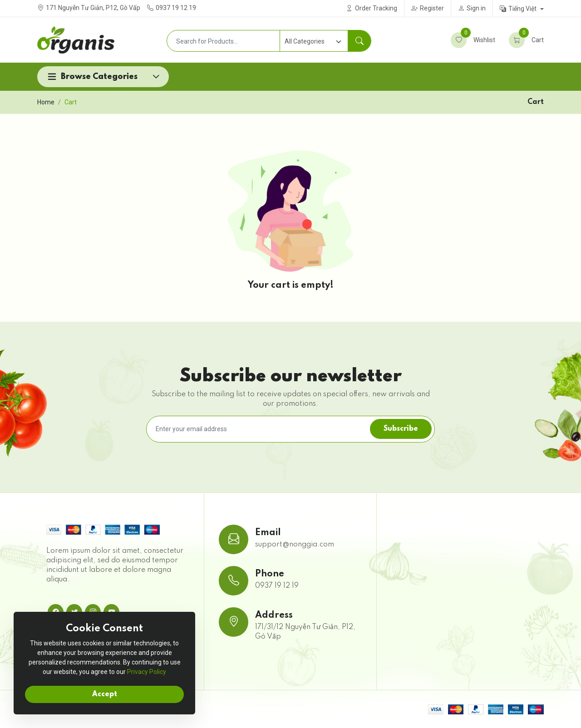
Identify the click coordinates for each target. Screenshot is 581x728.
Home (46, 102)
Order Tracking (372, 8)
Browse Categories (99, 77)
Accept (105, 694)
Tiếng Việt (519, 9)
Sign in (472, 8)
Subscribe (401, 429)
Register (428, 8)
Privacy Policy (147, 672)
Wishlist (473, 40)
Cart (526, 40)
